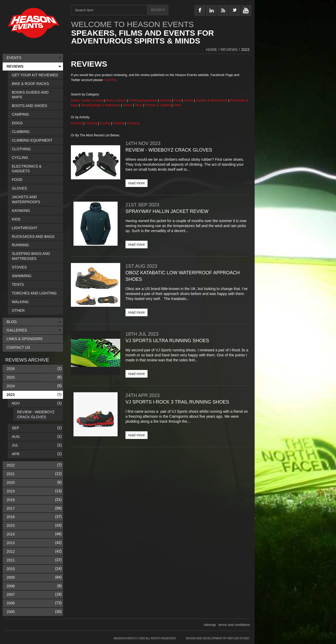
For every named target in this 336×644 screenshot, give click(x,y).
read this (110, 80)
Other (177, 105)
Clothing (166, 100)
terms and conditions (234, 625)
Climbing (92, 123)
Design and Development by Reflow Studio (218, 638)
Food (178, 100)
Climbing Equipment (143, 100)
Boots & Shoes (116, 100)
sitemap (210, 625)
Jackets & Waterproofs (212, 100)
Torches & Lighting (158, 105)
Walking (119, 123)
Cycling (106, 123)
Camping (133, 123)
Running (77, 123)
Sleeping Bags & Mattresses (100, 105)
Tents (139, 105)
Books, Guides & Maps (87, 100)
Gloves (188, 100)
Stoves (128, 105)
